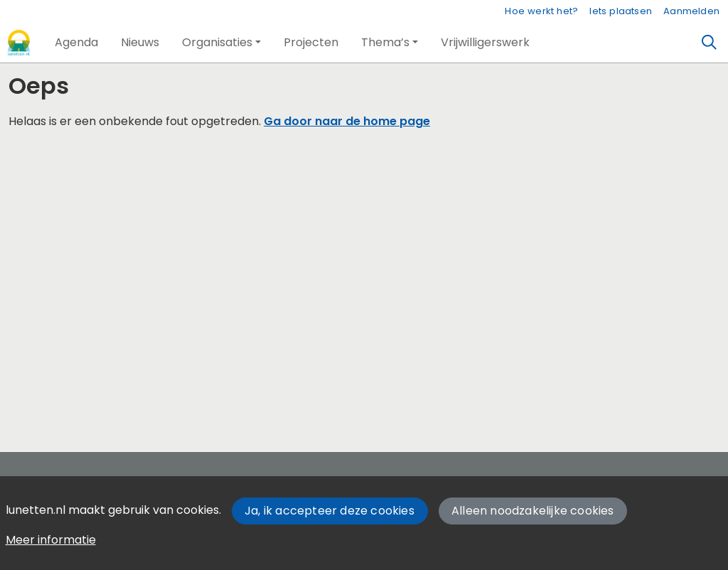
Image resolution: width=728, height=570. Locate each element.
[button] (76, 43)
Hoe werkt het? (541, 11)
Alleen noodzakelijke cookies (533, 511)
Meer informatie (51, 540)
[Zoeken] (710, 43)
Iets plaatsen (621, 11)
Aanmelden (691, 11)
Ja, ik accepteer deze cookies (330, 511)
